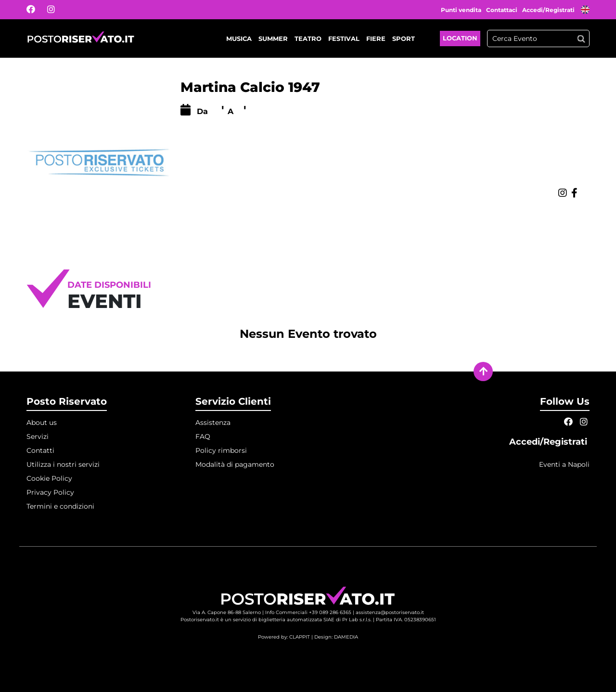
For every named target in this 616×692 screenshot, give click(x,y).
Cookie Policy (49, 478)
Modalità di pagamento (235, 464)
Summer (273, 38)
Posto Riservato (67, 401)
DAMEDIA (346, 637)
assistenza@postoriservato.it (390, 612)
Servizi (38, 436)
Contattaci (502, 10)
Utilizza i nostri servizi (63, 464)
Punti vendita (461, 10)
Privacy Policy (50, 492)
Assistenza (213, 423)
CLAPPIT (300, 637)
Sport (404, 38)
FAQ (203, 436)
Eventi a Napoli (564, 464)
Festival (344, 38)
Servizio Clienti (233, 401)
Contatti (40, 450)
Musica (239, 38)
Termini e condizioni (60, 506)
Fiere (376, 38)
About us (42, 423)
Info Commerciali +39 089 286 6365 (308, 612)
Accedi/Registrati (549, 10)
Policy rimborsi (221, 450)
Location (460, 38)
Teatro (308, 38)
